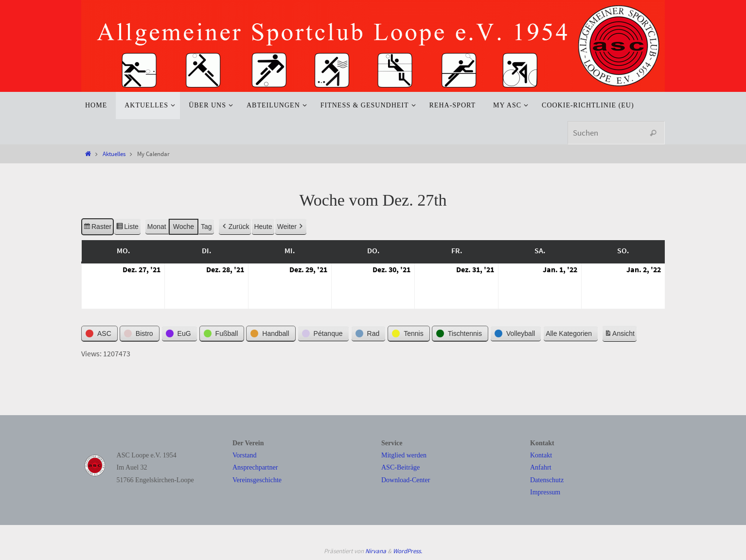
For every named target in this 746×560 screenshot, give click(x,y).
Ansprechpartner (255, 467)
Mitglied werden (404, 455)
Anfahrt (541, 467)
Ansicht (621, 335)
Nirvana (376, 551)
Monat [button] (157, 227)
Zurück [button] (235, 227)
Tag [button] (206, 227)
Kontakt (541, 455)
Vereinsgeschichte (257, 480)
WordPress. (408, 551)
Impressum (545, 492)
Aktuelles (114, 154)
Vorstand (245, 455)
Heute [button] (263, 227)
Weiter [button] (291, 227)
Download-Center (406, 480)
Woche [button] (184, 227)
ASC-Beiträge (400, 467)
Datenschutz (547, 480)
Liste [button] (127, 228)
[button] (99, 334)
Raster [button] (97, 228)
